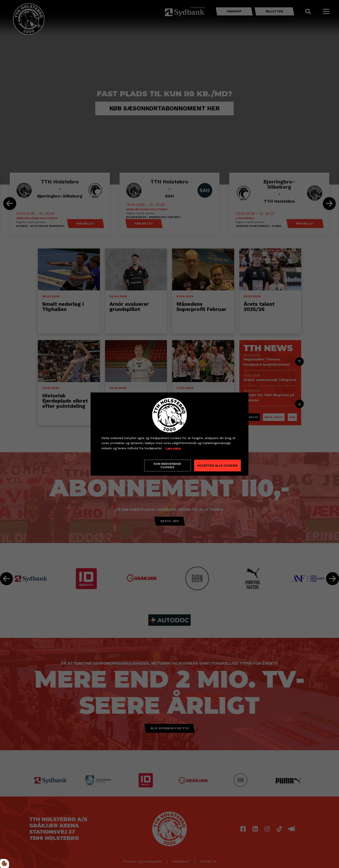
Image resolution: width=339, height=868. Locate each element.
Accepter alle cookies (217, 465)
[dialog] (169, 434)
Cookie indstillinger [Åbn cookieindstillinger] (117, 465)
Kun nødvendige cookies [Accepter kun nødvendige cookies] (167, 465)
